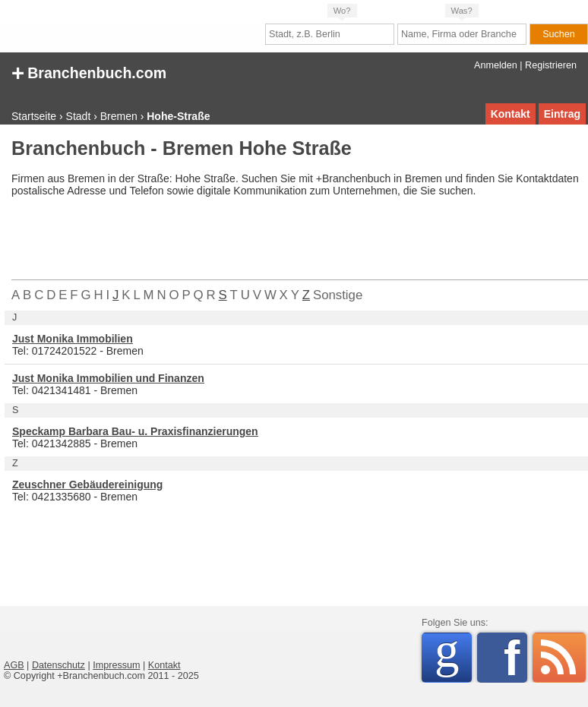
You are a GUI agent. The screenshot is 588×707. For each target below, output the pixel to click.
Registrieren (551, 65)
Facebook (515, 658)
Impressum (116, 665)
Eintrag (562, 114)
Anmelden (496, 65)
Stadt (79, 116)
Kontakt (511, 114)
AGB (14, 665)
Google (453, 655)
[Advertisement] (288, 241)
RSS (559, 658)
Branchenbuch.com (89, 72)
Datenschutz (58, 665)
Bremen (119, 116)
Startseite (34, 116)
